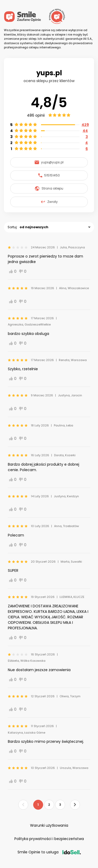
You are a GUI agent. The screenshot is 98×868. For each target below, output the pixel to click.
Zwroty (49, 202)
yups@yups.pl (49, 162)
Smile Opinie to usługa (49, 852)
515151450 (49, 175)
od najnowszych (34, 227)
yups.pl (49, 73)
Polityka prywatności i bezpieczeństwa (49, 839)
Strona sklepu (49, 189)
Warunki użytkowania (49, 825)
